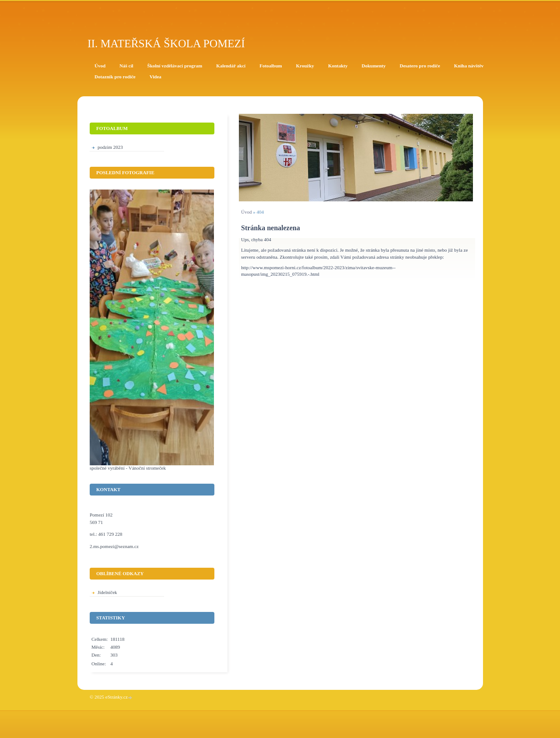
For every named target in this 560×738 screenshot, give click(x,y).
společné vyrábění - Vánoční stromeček (128, 468)
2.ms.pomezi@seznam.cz (114, 546)
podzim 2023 (110, 147)
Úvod (246, 212)
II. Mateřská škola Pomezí (166, 44)
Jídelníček (107, 592)
